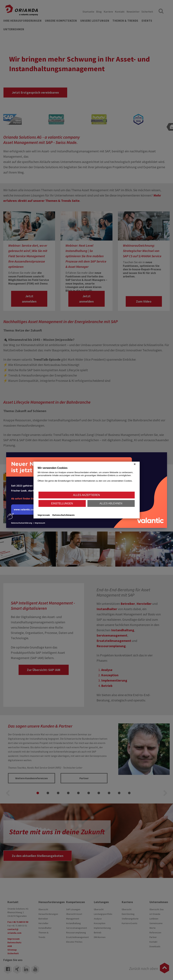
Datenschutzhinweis (64, 515)
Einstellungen (62, 503)
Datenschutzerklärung (22, 523)
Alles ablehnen (111, 503)
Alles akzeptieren (87, 495)
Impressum (40, 523)
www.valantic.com (23, 511)
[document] (87, 479)
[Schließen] (135, 464)
